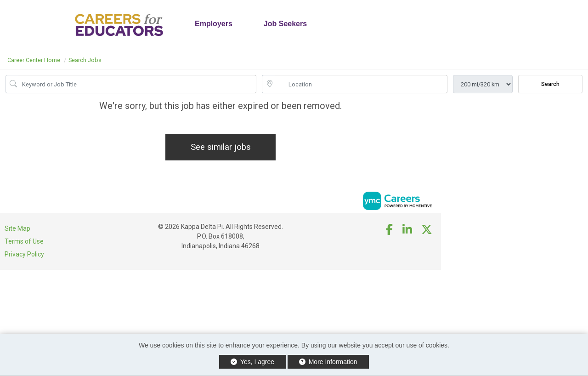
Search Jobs (85, 60)
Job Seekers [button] (285, 24)
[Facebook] (390, 230)
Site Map (17, 228)
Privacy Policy (24, 254)
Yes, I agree (252, 362)
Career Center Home (34, 60)
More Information (328, 362)
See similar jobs (221, 147)
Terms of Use (24, 241)
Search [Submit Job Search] (550, 84)
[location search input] (361, 84)
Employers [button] (214, 24)
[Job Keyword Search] (137, 84)
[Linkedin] (407, 230)
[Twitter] (427, 230)
